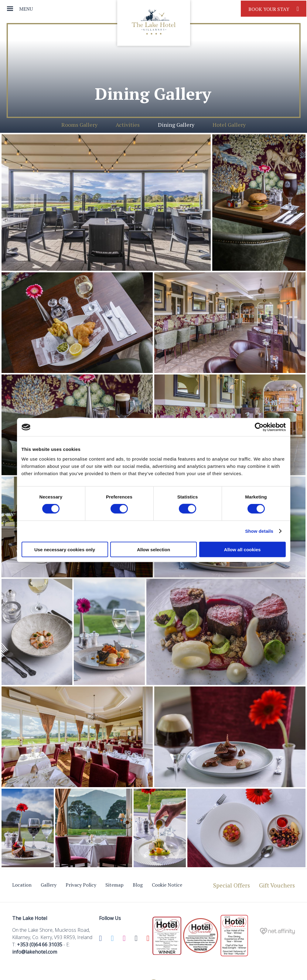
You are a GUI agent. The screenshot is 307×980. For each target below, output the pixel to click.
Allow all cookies (242, 549)
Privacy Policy (81, 885)
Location (22, 885)
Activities (128, 125)
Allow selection (153, 549)
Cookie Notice (167, 885)
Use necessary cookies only (65, 549)
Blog (138, 885)
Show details (259, 531)
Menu (26, 9)
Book (274, 9)
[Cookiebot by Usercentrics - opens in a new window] (259, 427)
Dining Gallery (176, 125)
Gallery (49, 885)
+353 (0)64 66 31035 (40, 945)
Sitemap (114, 885)
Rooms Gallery (79, 125)
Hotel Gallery (229, 125)
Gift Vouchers (277, 885)
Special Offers (232, 885)
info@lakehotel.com (35, 952)
